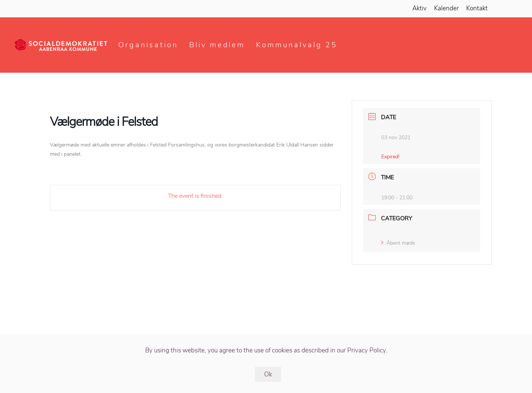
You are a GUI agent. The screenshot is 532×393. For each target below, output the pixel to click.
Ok (268, 374)
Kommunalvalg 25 (297, 45)
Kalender (446, 8)
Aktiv (420, 8)
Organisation (148, 45)
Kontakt (477, 8)
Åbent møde (398, 243)
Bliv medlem (217, 45)
